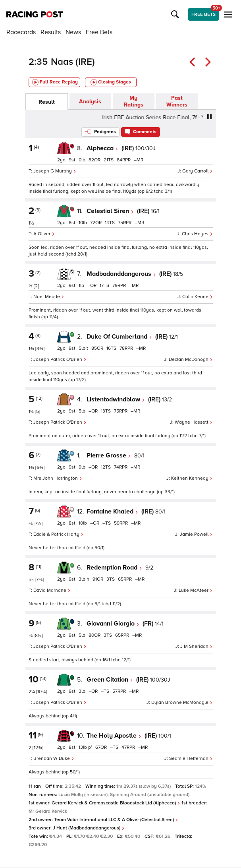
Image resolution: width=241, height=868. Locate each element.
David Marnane (52, 590)
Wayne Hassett (194, 422)
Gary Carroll (198, 171)
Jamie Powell (196, 534)
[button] (176, 14)
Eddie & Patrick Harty (59, 534)
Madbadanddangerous (121, 274)
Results (51, 32)
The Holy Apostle (114, 736)
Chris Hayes (197, 234)
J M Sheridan (197, 646)
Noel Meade (49, 297)
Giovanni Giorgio (113, 624)
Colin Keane (198, 297)
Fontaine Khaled (112, 511)
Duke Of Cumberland (119, 337)
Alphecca (102, 148)
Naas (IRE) (73, 62)
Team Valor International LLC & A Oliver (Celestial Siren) (116, 820)
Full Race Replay (55, 82)
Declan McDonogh (191, 359)
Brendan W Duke (54, 759)
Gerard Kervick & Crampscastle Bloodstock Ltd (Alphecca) (116, 803)
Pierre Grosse (109, 455)
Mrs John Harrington (58, 478)
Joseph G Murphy (55, 171)
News (73, 32)
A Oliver (44, 234)
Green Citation (110, 680)
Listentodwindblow (116, 399)
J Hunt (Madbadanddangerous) (89, 828)
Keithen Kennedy (192, 478)
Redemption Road (114, 568)
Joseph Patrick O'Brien (60, 359)
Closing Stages (111, 82)
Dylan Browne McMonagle (182, 702)
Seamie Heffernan (191, 759)
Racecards (21, 32)
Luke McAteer (196, 590)
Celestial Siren (110, 211)
